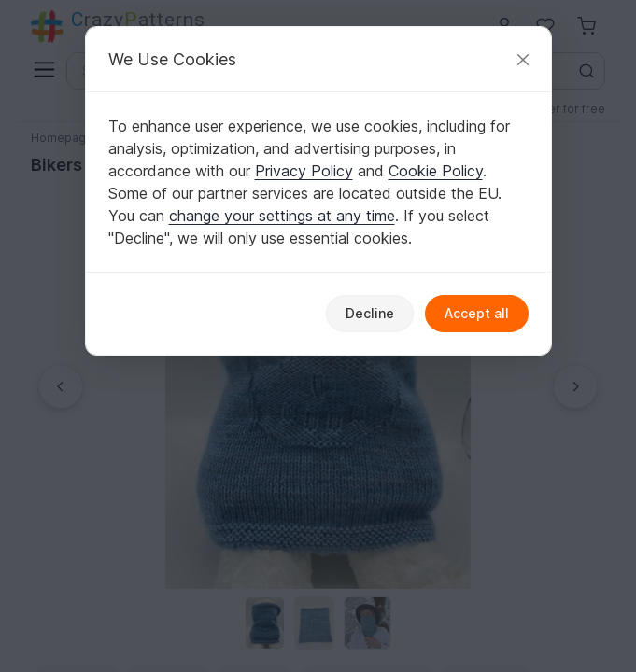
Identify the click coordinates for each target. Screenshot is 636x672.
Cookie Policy (436, 171)
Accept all (477, 313)
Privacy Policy (304, 171)
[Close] (523, 59)
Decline (370, 313)
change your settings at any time (282, 216)
